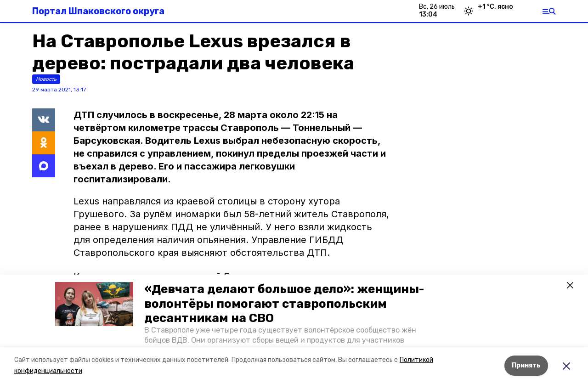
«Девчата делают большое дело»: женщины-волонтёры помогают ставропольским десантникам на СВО (284, 303)
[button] (94, 304)
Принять (526, 365)
